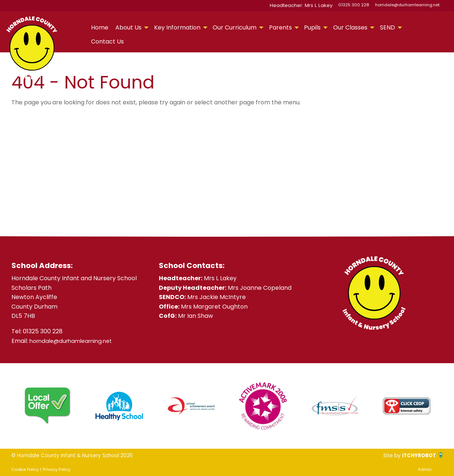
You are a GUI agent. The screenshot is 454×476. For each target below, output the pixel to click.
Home (100, 27)
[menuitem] (99, 28)
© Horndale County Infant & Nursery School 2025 (82, 455)
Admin (425, 469)
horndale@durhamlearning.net (407, 5)
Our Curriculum (235, 27)
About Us (128, 27)
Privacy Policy (57, 469)
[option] (47, 406)
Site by (385, 455)
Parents (280, 27)
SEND (387, 27)
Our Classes (350, 27)
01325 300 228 (354, 5)
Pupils (312, 27)
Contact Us (107, 41)
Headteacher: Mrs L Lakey (306, 5)
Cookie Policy (25, 469)
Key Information (177, 27)
